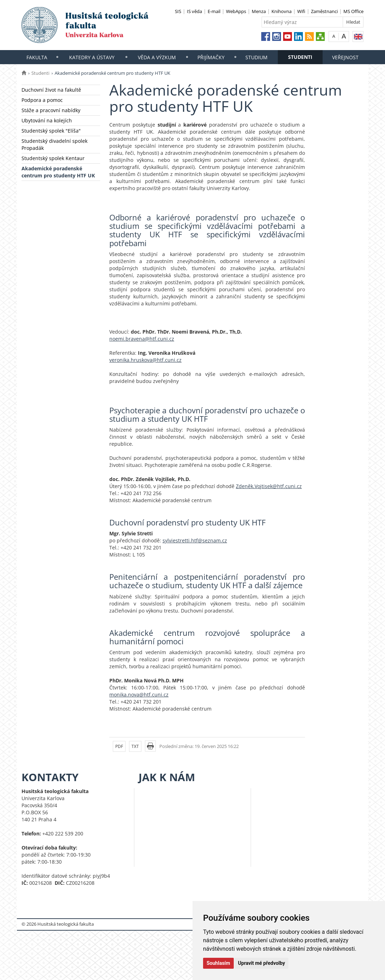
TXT (135, 746)
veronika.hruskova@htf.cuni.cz (145, 360)
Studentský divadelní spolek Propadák (54, 144)
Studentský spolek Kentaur (53, 158)
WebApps (236, 11)
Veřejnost (345, 57)
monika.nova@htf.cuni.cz (139, 695)
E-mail (214, 11)
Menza (259, 11)
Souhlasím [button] (218, 963)
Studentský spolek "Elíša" (51, 131)
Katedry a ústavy (92, 57)
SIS (178, 11)
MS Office (353, 11)
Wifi (301, 11)
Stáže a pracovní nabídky (51, 110)
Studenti (300, 57)
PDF (119, 746)
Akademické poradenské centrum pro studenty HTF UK (58, 172)
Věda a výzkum (157, 57)
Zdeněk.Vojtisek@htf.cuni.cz (269, 486)
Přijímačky (211, 57)
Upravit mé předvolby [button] (261, 963)
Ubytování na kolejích (47, 120)
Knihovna (282, 11)
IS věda (194, 11)
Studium (256, 57)
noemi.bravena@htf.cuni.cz (142, 339)
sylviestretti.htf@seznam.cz (195, 540)
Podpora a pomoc (42, 100)
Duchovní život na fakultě (51, 90)
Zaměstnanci (324, 11)
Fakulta (37, 57)
